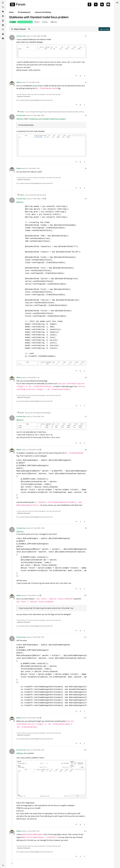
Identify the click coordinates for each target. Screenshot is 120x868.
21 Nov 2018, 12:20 (33, 450)
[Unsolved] (3, 38)
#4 (86, 168)
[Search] (3, 29)
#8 (86, 450)
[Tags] (3, 12)
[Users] (3, 21)
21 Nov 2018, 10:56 (38, 115)
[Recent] (3, 7)
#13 (85, 750)
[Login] (117, 3)
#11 (85, 637)
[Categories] (3, 3)
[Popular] (3, 16)
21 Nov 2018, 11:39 (38, 199)
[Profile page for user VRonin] (12, 84)
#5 (86, 199)
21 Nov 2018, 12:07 (38, 416)
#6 (86, 377)
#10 (85, 595)
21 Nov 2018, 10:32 (38, 36)
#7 (86, 416)
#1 (86, 36)
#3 (86, 115)
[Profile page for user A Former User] (12, 38)
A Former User (21, 36)
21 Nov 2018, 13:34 (33, 718)
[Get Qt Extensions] (3, 34)
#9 (86, 528)
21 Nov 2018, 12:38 (38, 528)
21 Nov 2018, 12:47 (33, 595)
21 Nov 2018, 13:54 (38, 750)
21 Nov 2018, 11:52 (33, 377)
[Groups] (3, 25)
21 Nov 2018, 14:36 (33, 831)
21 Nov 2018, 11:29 (33, 168)
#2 (86, 82)
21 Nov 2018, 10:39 (33, 82)
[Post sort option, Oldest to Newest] (18, 29)
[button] (3, 865)
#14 (85, 831)
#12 (85, 718)
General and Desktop (25, 22)
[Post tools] (85, 76)
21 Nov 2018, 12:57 (38, 637)
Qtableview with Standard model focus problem (47, 119)
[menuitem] (117, 3)
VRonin (19, 82)
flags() (35, 86)
